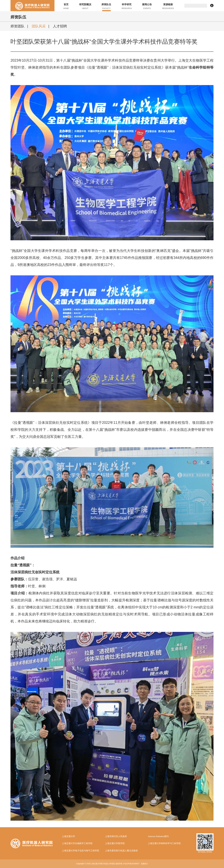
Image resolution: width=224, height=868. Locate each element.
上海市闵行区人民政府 (116, 836)
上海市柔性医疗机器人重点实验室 (121, 851)
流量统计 (144, 864)
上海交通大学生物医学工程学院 (77, 843)
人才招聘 (60, 26)
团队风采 (39, 26)
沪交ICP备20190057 (131, 864)
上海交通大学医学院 (115, 843)
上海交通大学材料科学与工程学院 (164, 843)
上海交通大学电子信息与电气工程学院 (80, 851)
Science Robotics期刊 (158, 836)
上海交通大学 (68, 836)
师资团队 (17, 26)
